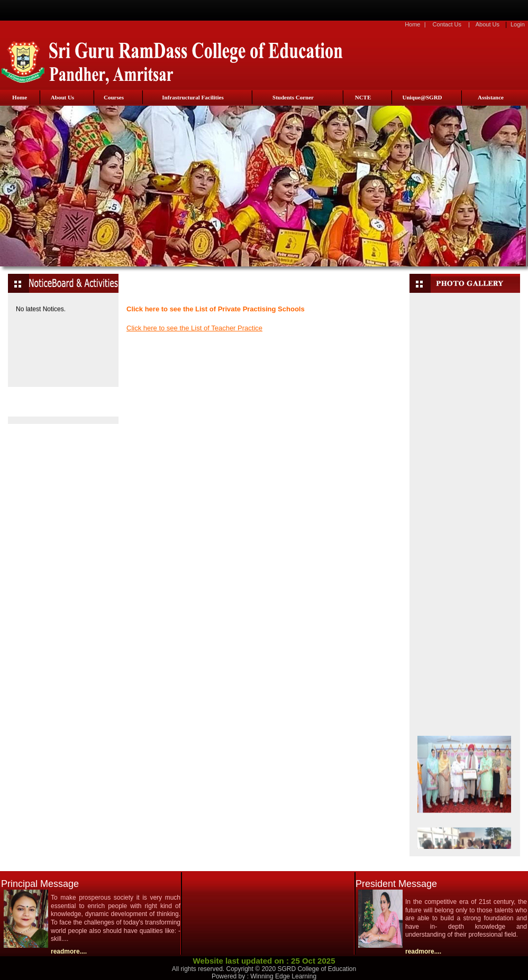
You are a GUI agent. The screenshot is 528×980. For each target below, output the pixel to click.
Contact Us (447, 24)
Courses (114, 97)
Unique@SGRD (422, 97)
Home (412, 24)
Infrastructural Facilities (193, 97)
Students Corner (293, 97)
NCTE (363, 97)
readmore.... (69, 951)
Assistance (491, 97)
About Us (488, 24)
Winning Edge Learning (283, 976)
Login (518, 24)
